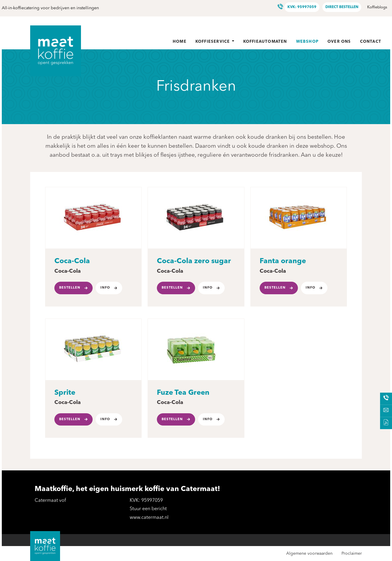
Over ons (339, 42)
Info (105, 288)
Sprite (65, 393)
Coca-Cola (72, 261)
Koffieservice (215, 42)
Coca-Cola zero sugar (194, 261)
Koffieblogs (377, 7)
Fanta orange (283, 261)
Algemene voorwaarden (309, 554)
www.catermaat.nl (149, 518)
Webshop (307, 42)
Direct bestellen (342, 7)
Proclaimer (352, 554)
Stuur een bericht (148, 509)
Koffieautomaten (265, 42)
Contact (371, 42)
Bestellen (70, 288)
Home (180, 42)
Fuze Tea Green (183, 393)
